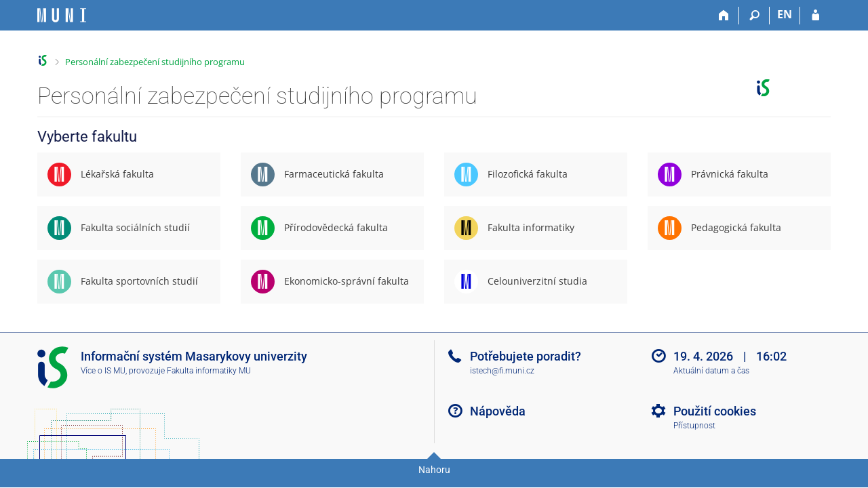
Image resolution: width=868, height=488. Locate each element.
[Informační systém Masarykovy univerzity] (62, 15)
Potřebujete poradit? (526, 356)
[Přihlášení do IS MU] (815, 16)
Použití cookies (715, 411)
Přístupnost (694, 426)
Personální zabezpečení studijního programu (155, 62)
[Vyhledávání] (754, 16)
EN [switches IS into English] (785, 14)
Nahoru (434, 470)
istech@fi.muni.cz (502, 371)
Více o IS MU (103, 371)
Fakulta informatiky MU (209, 371)
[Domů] (724, 16)
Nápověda (498, 411)
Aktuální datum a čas (711, 371)
